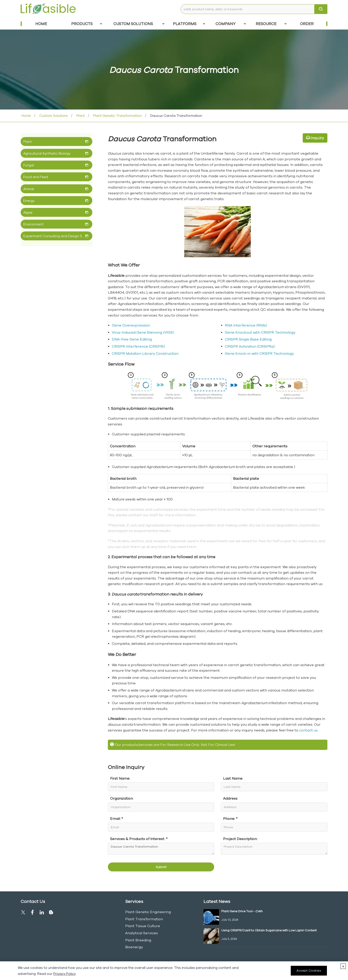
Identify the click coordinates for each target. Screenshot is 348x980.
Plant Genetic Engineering (148, 912)
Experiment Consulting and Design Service (54, 236)
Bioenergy (134, 947)
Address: (230, 798)
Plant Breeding (138, 940)
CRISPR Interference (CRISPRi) (138, 346)
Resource (271, 24)
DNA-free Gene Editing (132, 339)
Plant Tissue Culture (143, 926)
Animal (29, 189)
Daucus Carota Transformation (161, 849)
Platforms (189, 24)
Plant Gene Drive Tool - (242, 911)
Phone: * (230, 819)
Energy (29, 201)
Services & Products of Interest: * (139, 839)
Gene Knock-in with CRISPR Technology (259, 353)
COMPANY (231, 24)
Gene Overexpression (131, 325)
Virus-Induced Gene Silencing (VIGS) (143, 332)
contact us (308, 730)
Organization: (122, 798)
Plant (80, 116)
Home (41, 24)
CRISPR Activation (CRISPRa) (250, 346)
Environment (33, 224)
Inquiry (317, 138)
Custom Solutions (139, 24)
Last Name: (233, 778)
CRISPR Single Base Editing (248, 339)
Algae (28, 212)
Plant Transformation (144, 919)
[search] (321, 9)
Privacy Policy (64, 974)
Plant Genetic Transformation (117, 116)
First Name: (120, 778)
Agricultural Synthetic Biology (47, 153)
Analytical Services (141, 933)
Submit (161, 867)
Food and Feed (36, 177)
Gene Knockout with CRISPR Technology (260, 332)
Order (307, 24)
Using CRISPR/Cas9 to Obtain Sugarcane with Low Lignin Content (269, 930)
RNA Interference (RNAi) (246, 325)
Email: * (117, 819)
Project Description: (240, 839)
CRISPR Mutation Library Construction (145, 353)
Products (87, 24)
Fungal (29, 165)
